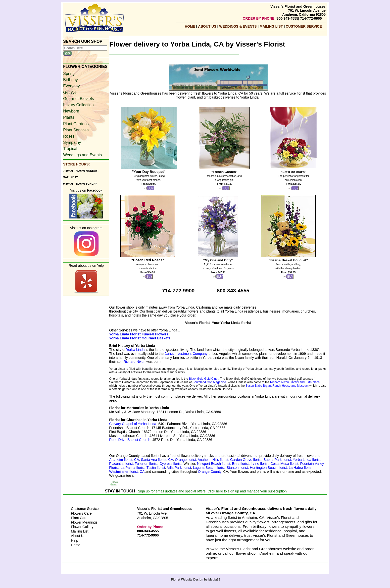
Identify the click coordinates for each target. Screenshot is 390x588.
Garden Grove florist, (247, 460)
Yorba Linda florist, (307, 460)
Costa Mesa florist (284, 464)
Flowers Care (81, 513)
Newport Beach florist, (214, 464)
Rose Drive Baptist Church (130, 440)
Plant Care (79, 518)
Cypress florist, (171, 464)
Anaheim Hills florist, (214, 460)
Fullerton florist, (147, 464)
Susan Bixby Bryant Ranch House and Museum (277, 386)
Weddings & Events (238, 26)
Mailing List (80, 531)
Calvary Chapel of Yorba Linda (133, 424)
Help (74, 540)
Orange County (210, 472)
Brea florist (240, 464)
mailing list (272, 26)
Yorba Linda (135, 350)
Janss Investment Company (186, 354)
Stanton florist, (238, 468)
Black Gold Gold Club (203, 379)
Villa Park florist (179, 468)
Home (190, 26)
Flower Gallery (82, 527)
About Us (208, 26)
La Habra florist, (301, 468)
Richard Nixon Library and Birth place (295, 382)
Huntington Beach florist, (269, 468)
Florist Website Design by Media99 (196, 580)
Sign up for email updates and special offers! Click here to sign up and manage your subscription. (213, 491)
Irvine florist (259, 464)
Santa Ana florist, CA (157, 460)
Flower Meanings (84, 522)
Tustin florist (156, 468)
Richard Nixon (135, 362)
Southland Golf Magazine (209, 382)
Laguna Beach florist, (209, 468)
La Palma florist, (133, 468)
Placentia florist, (122, 464)
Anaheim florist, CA (124, 460)
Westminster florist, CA (127, 472)
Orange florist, (186, 460)
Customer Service (304, 26)
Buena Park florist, (278, 460)
